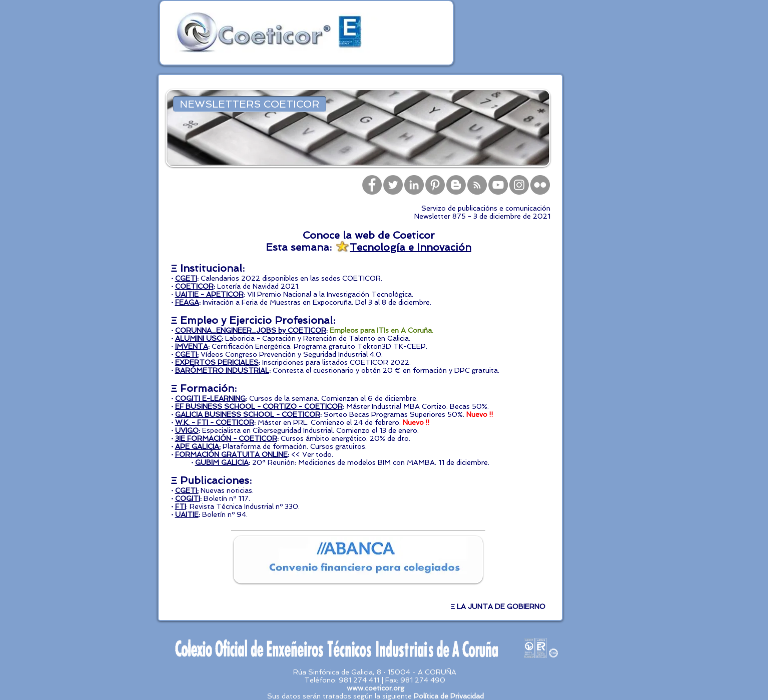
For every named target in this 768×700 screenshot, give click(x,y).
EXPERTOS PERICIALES (217, 362)
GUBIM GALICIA (222, 462)
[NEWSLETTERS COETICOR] (250, 104)
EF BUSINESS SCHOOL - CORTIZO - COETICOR (259, 406)
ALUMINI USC (198, 338)
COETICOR (194, 286)
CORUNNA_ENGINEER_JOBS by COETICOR (251, 330)
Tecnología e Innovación (411, 247)
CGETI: (187, 354)
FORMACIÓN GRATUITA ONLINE (231, 454)
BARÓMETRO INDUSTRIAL (222, 370)
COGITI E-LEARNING (210, 398)
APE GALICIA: (198, 446)
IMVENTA (192, 346)
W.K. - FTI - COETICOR (215, 422)
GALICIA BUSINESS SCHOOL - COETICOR (248, 414)
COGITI (188, 498)
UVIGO (187, 430)
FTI (181, 506)
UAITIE (187, 514)
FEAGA (187, 302)
